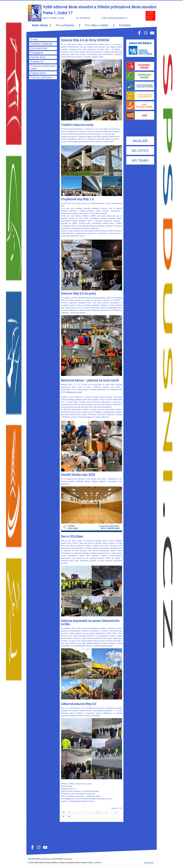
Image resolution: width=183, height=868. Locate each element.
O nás (34, 39)
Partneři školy (38, 73)
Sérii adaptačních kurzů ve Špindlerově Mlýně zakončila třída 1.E (87, 799)
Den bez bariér (67, 786)
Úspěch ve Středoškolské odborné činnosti (78, 801)
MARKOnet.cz (46, 859)
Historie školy (38, 57)
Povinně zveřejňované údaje (43, 67)
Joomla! (69, 859)
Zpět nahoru (149, 863)
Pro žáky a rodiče (97, 25)
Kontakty (125, 25)
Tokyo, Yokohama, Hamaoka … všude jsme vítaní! (81, 796)
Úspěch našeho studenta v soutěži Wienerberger (80, 791)
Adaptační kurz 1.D (69, 789)
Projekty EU (37, 62)
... (83, 813)
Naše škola (40, 25)
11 (116, 813)
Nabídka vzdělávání (42, 44)
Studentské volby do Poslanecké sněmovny (78, 794)
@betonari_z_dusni (74, 392)
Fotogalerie (37, 53)
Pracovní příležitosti (42, 77)
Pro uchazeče (65, 25)
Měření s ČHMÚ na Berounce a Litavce (76, 784)
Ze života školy (39, 48)
